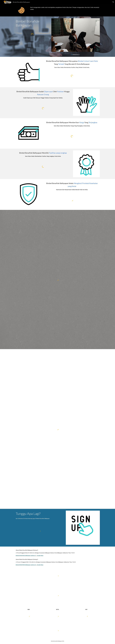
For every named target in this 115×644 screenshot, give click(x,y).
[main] (65, 8)
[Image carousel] (76, 37)
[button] (113, 2)
